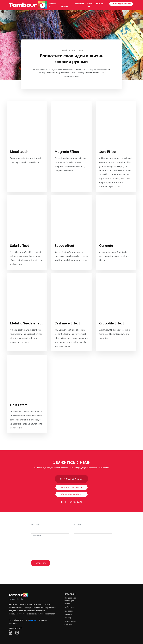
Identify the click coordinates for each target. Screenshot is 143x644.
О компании (65, 5)
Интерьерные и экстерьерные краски (70, 600)
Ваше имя (35, 524)
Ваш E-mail (78, 524)
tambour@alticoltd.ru (121, 4)
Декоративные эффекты (70, 623)
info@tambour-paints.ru (71, 494)
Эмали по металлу (68, 616)
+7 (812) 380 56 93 (71, 479)
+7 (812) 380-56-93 (96, 5)
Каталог (52, 4)
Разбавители (70, 607)
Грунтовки (69, 611)
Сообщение (36, 535)
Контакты (79, 4)
